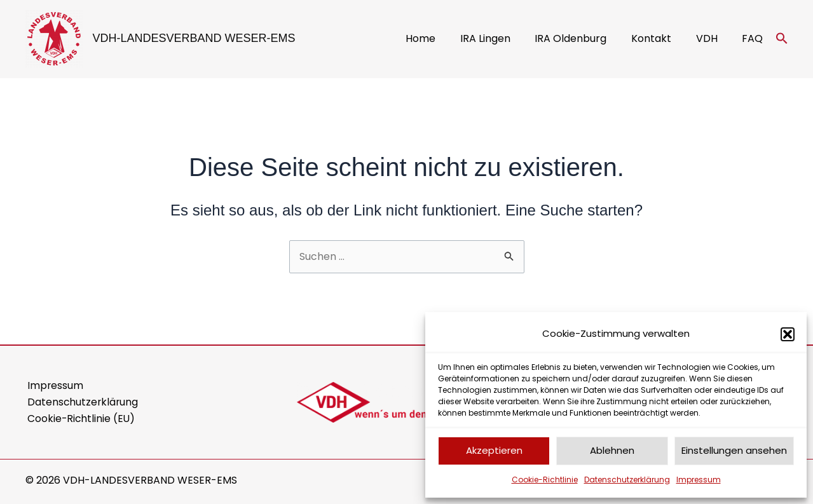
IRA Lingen (504, 38)
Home (444, 38)
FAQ (755, 38)
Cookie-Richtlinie (545, 480)
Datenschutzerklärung (627, 480)
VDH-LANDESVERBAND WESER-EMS (194, 38)
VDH (713, 38)
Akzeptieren (494, 450)
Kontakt (662, 38)
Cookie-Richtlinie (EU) (80, 419)
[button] (788, 334)
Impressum (699, 480)
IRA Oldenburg (586, 38)
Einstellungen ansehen (734, 450)
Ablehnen (612, 450)
